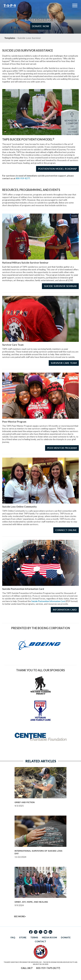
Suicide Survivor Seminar (60, 286)
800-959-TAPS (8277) (48, 968)
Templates (10, 38)
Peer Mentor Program (62, 448)
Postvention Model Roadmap (57, 169)
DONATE (66, 937)
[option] (40, 787)
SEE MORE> (20, 916)
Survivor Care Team (64, 363)
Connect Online (66, 530)
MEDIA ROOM (49, 937)
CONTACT (40, 941)
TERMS (34, 937)
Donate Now (40, 26)
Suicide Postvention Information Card (48, 601)
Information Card (65, 610)
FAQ (13, 937)
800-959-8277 (23, 178)
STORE (23, 937)
